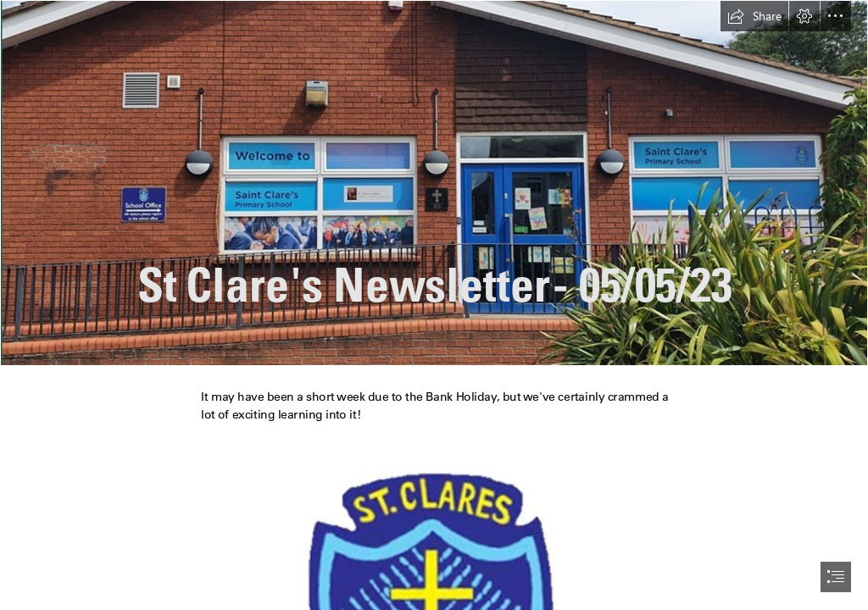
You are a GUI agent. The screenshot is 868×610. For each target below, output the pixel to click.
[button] (754, 16)
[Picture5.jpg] (434, 183)
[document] (434, 305)
